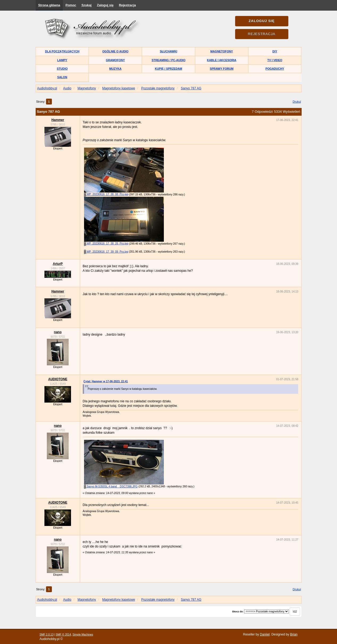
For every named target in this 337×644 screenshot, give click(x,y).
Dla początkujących (62, 51)
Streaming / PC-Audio (168, 60)
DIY (275, 51)
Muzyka (115, 69)
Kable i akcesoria (222, 60)
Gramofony (115, 60)
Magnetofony (222, 51)
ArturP (58, 264)
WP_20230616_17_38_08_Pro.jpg (106, 194)
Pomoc (71, 5)
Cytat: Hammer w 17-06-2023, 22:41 (106, 381)
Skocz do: (238, 612)
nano (58, 332)
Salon (62, 77)
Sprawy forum (222, 69)
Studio (62, 69)
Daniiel (265, 634)
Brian (294, 634)
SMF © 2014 (63, 635)
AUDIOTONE (58, 379)
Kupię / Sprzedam (168, 69)
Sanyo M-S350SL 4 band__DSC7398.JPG (111, 486)
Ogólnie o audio (115, 51)
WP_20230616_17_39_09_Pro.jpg (106, 252)
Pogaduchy (275, 69)
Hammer (58, 120)
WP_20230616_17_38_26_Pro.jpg (106, 243)
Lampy (62, 60)
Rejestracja (127, 5)
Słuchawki (168, 51)
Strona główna (49, 5)
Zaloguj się (105, 5)
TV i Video (275, 60)
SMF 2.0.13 (47, 635)
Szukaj (86, 5)
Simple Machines (83, 635)
